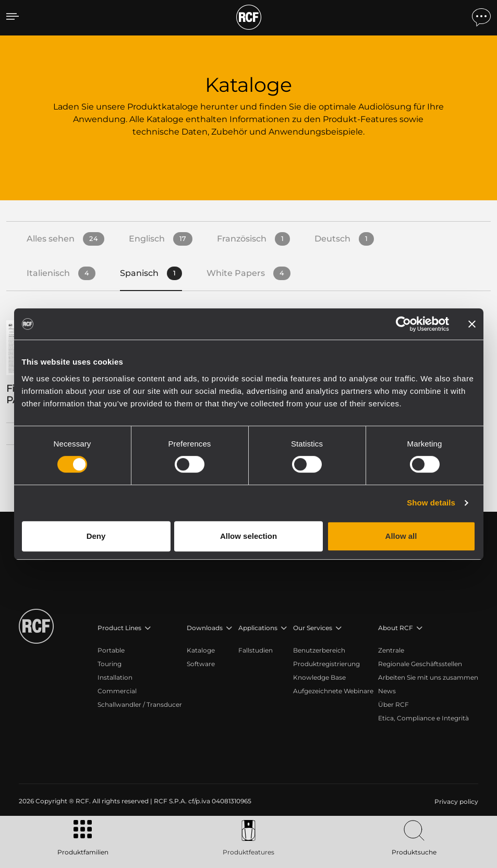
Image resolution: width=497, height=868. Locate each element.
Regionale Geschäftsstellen (420, 664)
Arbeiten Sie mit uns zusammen (428, 677)
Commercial (117, 691)
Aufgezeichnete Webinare (333, 691)
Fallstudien (256, 650)
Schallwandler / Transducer (140, 704)
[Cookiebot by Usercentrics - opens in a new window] (403, 324)
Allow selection (248, 536)
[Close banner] (472, 324)
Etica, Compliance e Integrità (423, 718)
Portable (111, 650)
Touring (110, 664)
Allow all (401, 536)
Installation (115, 677)
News (387, 691)
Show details (431, 503)
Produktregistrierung (326, 664)
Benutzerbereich (319, 650)
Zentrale (391, 650)
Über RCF (393, 704)
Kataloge (201, 650)
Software (201, 664)
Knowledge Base (319, 677)
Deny (96, 536)
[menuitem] (455, 802)
